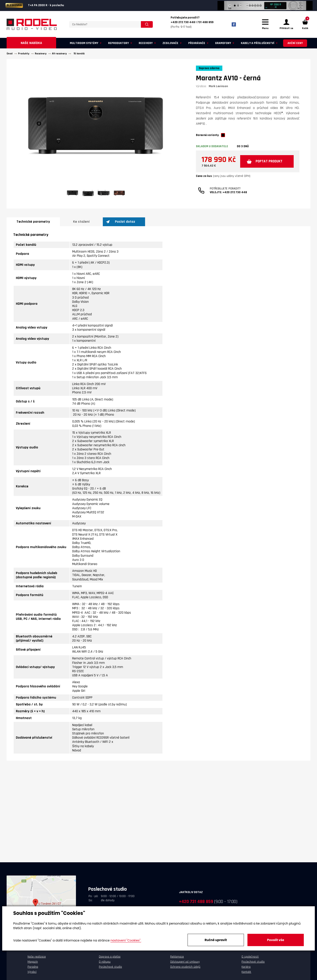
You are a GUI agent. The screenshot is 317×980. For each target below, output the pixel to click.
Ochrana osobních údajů (185, 968)
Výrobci (32, 973)
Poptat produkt (234, 175)
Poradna (33, 968)
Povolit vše (276, 940)
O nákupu (105, 963)
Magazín (33, 963)
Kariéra (246, 968)
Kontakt (246, 973)
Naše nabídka (31, 44)
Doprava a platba (110, 958)
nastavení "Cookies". (126, 940)
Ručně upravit (216, 940)
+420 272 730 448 (235, 206)
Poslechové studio (110, 968)
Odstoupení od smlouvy (185, 963)
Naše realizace (37, 958)
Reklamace (177, 958)
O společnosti (250, 958)
